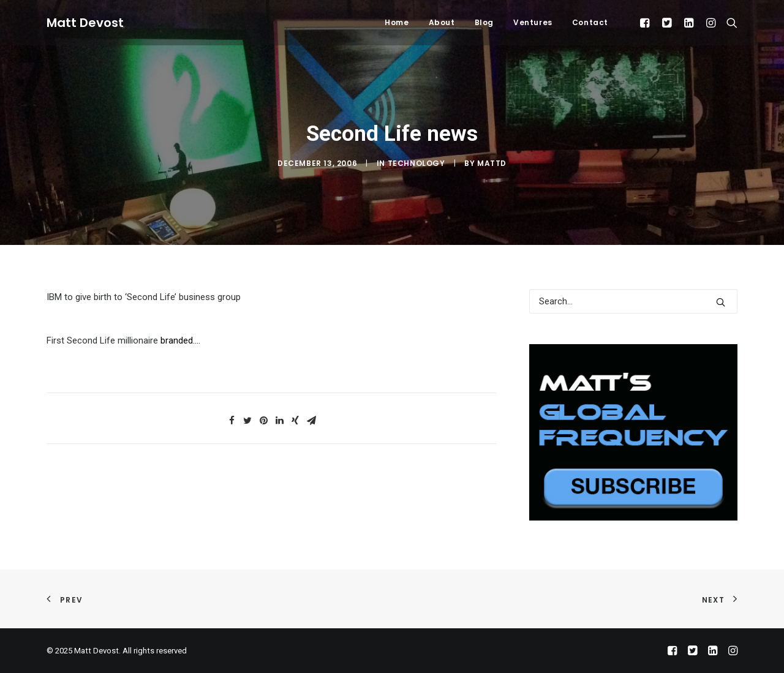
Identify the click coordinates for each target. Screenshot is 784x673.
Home (397, 22)
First (57, 340)
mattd (492, 163)
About (442, 22)
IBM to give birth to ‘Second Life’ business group (144, 297)
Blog (484, 22)
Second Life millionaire (112, 340)
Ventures (533, 22)
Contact (590, 22)
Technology (417, 163)
